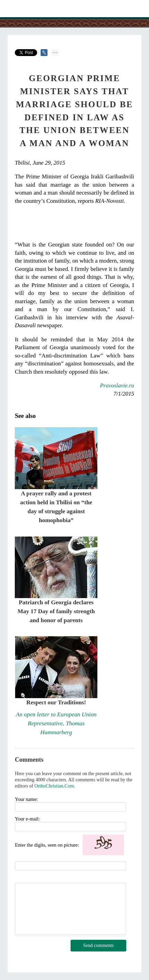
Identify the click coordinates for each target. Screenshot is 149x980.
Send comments (99, 945)
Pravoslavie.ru (117, 386)
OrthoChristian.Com (54, 786)
